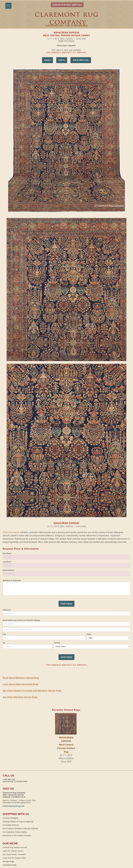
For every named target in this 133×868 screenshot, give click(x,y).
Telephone (7, 610)
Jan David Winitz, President (14, 854)
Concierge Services (11, 825)
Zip (4, 643)
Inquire (47, 60)
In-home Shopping (10, 818)
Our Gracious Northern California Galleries (20, 829)
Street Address (21, 620)
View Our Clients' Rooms (13, 851)
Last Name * (7, 562)
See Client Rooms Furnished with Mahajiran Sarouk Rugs (32, 691)
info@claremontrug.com (14, 806)
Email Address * (9, 570)
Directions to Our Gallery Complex (17, 836)
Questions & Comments (12, 581)
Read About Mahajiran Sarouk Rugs (21, 678)
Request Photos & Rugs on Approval (18, 822)
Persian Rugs (8, 861)
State (89, 634)
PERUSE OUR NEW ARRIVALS (67, 5)
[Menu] (8, 6)
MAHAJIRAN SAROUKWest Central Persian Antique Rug (66, 745)
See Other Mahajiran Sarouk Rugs (20, 697)
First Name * (7, 554)
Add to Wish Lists (81, 60)
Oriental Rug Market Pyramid (15, 847)
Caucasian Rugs (10, 865)
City (4, 634)
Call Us (62, 60)
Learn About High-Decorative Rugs (21, 684)
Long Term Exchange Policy (14, 858)
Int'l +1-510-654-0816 (77, 26)
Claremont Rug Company (66, 18)
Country (57, 643)
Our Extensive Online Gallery (15, 832)
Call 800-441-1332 (54, 26)
